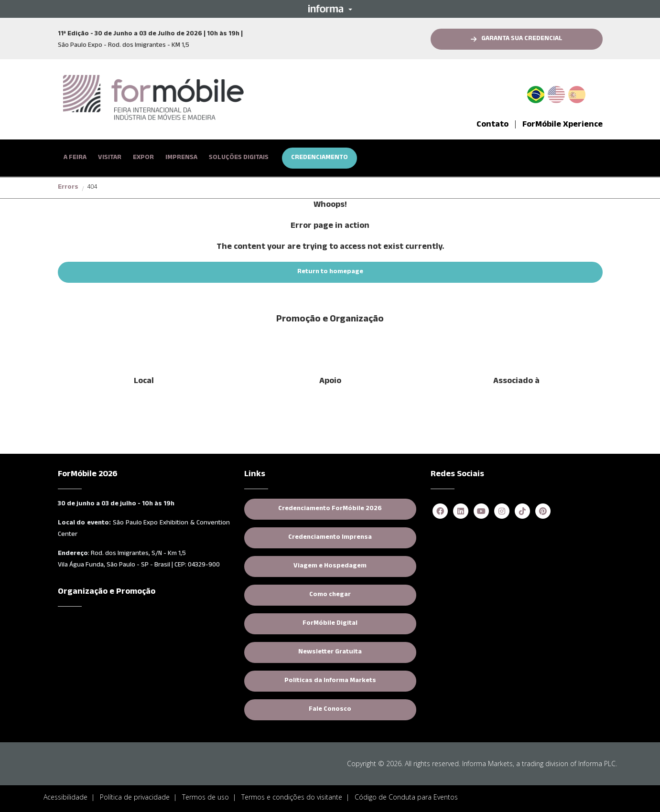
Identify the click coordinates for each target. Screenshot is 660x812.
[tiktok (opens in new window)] (522, 512)
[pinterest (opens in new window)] (543, 512)
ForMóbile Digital (330, 624)
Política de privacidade (135, 797)
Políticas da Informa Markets (350, 681)
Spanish (577, 93)
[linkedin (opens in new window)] (461, 512)
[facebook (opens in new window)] (440, 512)
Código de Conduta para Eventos (406, 797)
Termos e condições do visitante (292, 797)
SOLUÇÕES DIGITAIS (239, 158)
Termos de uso (206, 797)
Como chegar (330, 595)
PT (540, 93)
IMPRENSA (181, 158)
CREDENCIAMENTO (319, 158)
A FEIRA (75, 158)
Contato (492, 125)
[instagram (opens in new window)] (502, 512)
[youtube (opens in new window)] (481, 512)
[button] (330, 9)
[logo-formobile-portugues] (153, 97)
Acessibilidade (65, 797)
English (556, 93)
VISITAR (110, 158)
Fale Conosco (330, 710)
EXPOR (143, 158)
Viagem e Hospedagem (330, 566)
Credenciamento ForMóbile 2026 (347, 509)
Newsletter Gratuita (330, 652)
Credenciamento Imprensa (352, 538)
